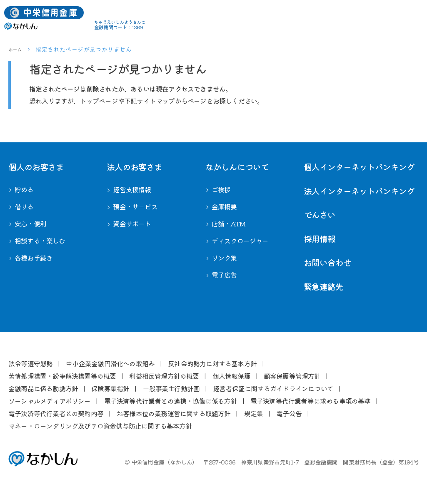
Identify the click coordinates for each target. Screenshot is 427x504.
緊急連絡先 (323, 287)
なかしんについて (237, 167)
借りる (24, 206)
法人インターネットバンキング (359, 191)
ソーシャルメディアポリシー (50, 401)
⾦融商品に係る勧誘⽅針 (43, 388)
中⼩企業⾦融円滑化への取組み (110, 363)
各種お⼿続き (34, 258)
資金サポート (132, 223)
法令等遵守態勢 (30, 363)
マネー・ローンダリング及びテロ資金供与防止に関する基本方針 (100, 426)
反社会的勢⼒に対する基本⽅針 (212, 363)
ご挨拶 (221, 189)
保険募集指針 (110, 388)
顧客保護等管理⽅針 (292, 376)
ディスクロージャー (240, 241)
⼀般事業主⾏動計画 (171, 388)
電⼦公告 (289, 413)
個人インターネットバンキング (359, 167)
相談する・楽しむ (40, 241)
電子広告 (224, 275)
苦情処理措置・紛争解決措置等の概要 (62, 376)
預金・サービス (135, 206)
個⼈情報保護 (231, 376)
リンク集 (224, 258)
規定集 (254, 413)
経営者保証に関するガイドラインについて (273, 388)
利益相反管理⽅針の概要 (164, 376)
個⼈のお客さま (36, 167)
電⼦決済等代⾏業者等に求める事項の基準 (311, 401)
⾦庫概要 (224, 206)
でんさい (320, 215)
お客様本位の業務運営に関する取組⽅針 (174, 413)
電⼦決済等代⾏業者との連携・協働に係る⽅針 (171, 401)
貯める (24, 189)
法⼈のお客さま (134, 167)
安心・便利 (30, 223)
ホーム (17, 49)
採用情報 (320, 239)
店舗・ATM (228, 223)
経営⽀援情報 (132, 189)
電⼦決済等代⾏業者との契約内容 (56, 413)
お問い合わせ (327, 262)
